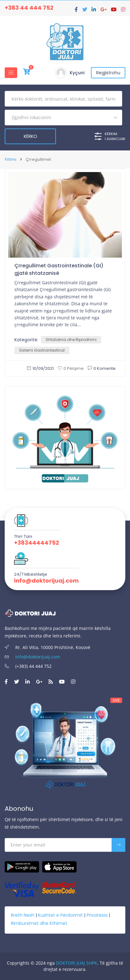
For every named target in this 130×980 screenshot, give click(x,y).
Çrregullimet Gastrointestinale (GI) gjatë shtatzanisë (59, 269)
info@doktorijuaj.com (46, 581)
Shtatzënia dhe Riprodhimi (71, 340)
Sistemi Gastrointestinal (42, 350)
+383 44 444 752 (29, 8)
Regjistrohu (108, 73)
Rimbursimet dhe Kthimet (39, 923)
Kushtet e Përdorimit (60, 915)
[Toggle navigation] (11, 73)
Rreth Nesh (23, 915)
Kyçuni (77, 73)
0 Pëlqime (71, 368)
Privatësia (97, 915)
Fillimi (10, 160)
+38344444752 (37, 543)
